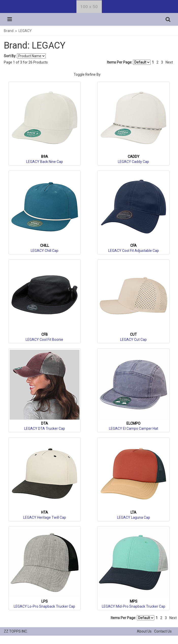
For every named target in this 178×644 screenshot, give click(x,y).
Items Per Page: (129, 62)
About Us (144, 631)
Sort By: (10, 56)
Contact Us (163, 631)
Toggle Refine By (87, 74)
